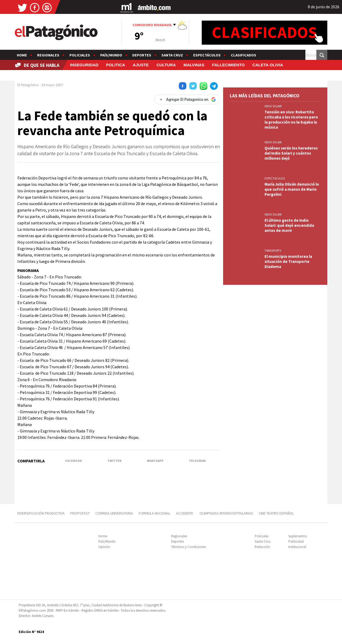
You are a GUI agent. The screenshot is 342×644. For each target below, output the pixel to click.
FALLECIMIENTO (228, 65)
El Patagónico (28, 85)
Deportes (142, 55)
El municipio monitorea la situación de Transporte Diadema (288, 261)
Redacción (262, 547)
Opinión (104, 547)
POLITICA (116, 65)
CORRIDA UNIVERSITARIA (114, 513)
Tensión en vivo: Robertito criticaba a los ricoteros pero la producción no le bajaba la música (291, 120)
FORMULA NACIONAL (155, 513)
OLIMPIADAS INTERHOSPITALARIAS (226, 513)
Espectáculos (207, 55)
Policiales (80, 55)
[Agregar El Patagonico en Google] (187, 99)
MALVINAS (194, 65)
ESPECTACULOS (275, 178)
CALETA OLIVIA (268, 65)
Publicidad (296, 541)
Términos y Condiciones (188, 547)
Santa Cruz (172, 55)
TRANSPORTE (273, 251)
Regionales (48, 55)
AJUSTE (141, 65)
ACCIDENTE (185, 513)
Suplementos (298, 536)
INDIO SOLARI (273, 106)
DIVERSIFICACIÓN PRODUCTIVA (41, 513)
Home (22, 55)
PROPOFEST (80, 513)
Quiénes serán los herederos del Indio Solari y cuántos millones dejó (291, 153)
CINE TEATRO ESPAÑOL (276, 513)
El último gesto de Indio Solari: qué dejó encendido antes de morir (289, 225)
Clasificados (244, 55)
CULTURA (166, 65)
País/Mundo (111, 55)
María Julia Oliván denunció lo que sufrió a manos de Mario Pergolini (292, 189)
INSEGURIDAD (84, 65)
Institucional (297, 547)
